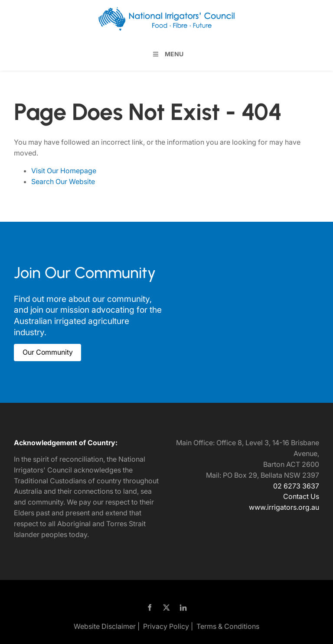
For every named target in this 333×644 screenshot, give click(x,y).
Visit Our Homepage (64, 171)
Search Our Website (63, 181)
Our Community (39, 349)
